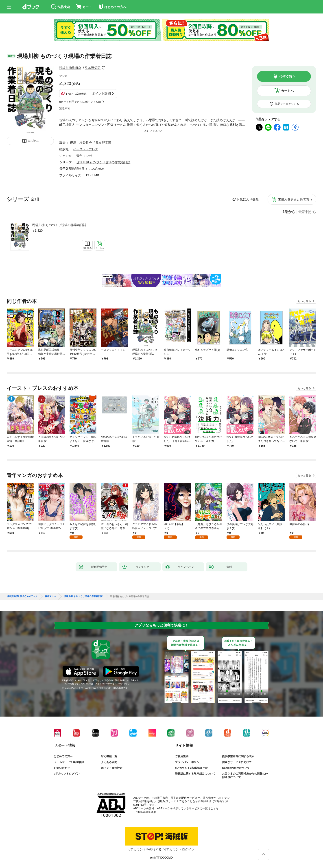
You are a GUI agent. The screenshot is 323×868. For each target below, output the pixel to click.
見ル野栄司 (93, 68)
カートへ (287, 91)
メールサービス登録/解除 (69, 762)
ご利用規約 (182, 756)
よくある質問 (109, 762)
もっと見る (304, 301)
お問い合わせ (62, 768)
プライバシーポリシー (188, 762)
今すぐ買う (287, 76)
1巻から (289, 212)
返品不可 (65, 109)
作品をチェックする (287, 104)
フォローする (104, 68)
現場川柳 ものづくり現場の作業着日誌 (59, 225)
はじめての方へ (63, 756)
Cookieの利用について (236, 768)
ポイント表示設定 (112, 768)
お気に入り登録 (248, 199)
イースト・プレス (86, 149)
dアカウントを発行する (145, 849)
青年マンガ (84, 156)
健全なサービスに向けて (237, 762)
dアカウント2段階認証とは (191, 768)
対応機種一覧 (109, 756)
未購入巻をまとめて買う (295, 199)
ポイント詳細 (101, 93)
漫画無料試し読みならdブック (22, 596)
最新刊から (307, 212)
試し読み (33, 141)
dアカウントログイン (67, 774)
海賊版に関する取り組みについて (195, 774)
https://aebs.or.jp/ (146, 812)
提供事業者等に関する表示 (238, 756)
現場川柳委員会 (70, 68)
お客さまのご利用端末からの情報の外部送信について (245, 775)
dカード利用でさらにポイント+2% (80, 102)
